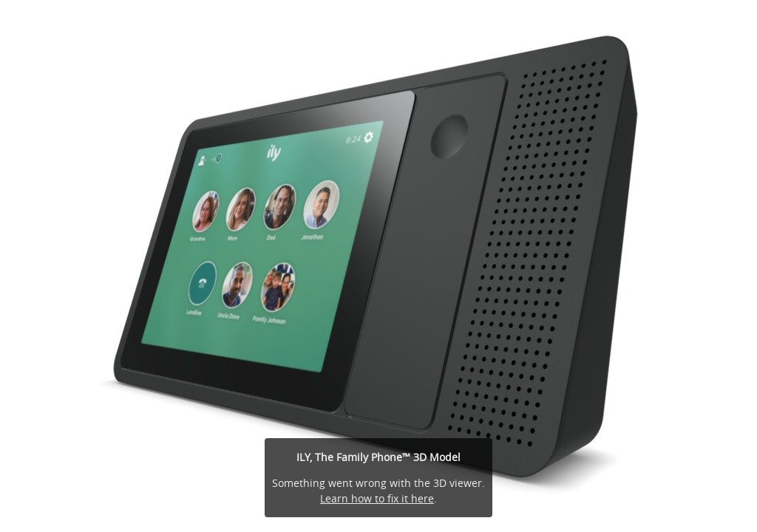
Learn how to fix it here (377, 498)
